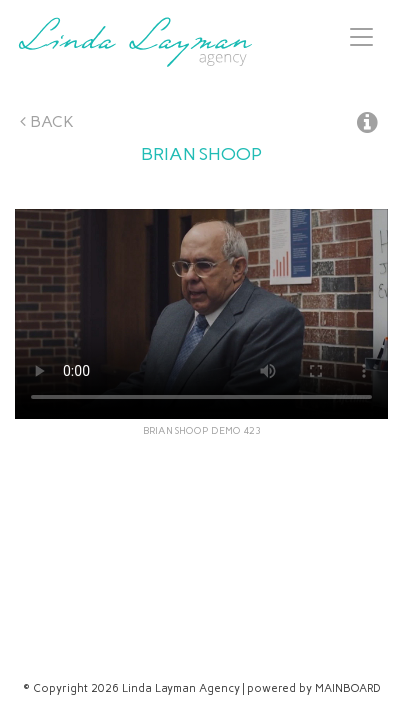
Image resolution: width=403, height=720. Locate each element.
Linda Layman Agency (135, 42)
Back (47, 121)
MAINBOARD (348, 688)
